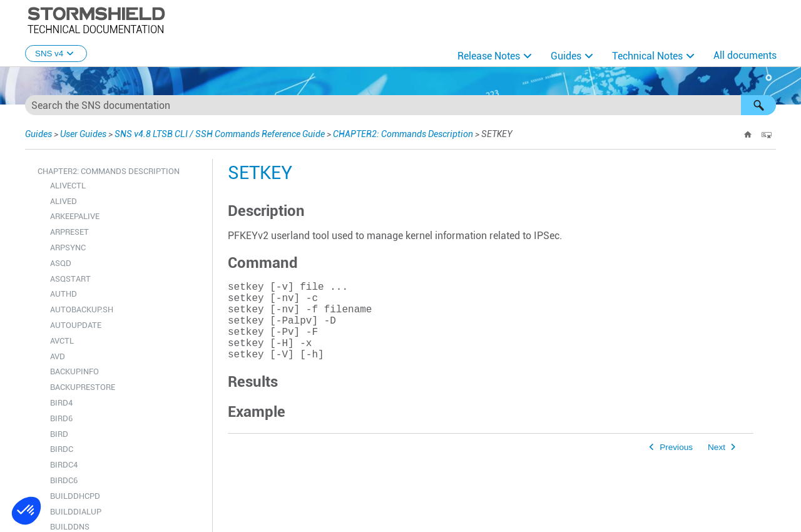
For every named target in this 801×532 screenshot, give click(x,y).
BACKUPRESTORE (83, 387)
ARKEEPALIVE (75, 216)
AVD (58, 356)
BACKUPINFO (74, 371)
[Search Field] (400, 105)
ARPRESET (69, 232)
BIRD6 (61, 418)
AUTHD (64, 294)
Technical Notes (647, 56)
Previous (676, 465)
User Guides (83, 134)
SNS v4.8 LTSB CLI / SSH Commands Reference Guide (220, 134)
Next (717, 465)
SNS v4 (56, 54)
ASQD (61, 263)
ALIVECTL (68, 186)
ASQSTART (70, 279)
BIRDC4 (64, 465)
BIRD (59, 434)
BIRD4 (61, 403)
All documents (745, 55)
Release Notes (489, 56)
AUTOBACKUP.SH (82, 309)
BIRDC (62, 449)
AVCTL (62, 341)
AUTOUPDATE (76, 325)
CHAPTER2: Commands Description (403, 134)
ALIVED (64, 201)
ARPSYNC (68, 248)
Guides (566, 56)
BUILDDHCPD (75, 496)
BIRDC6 (64, 480)
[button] (758, 105)
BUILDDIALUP (76, 512)
